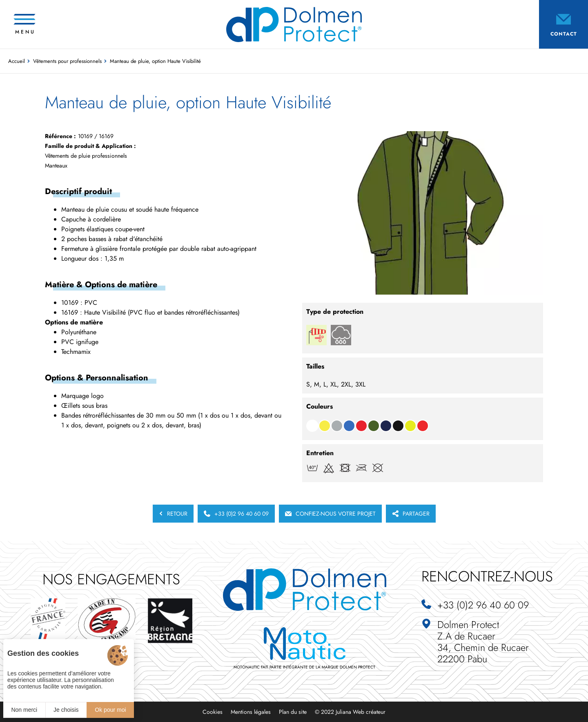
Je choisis (66, 710)
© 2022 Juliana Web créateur (350, 712)
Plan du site (293, 712)
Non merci (24, 710)
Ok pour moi (110, 710)
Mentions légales (251, 712)
